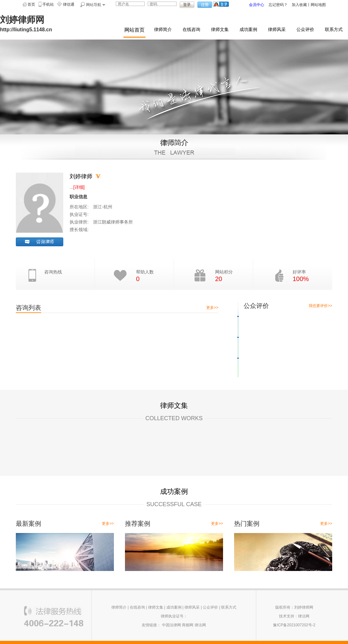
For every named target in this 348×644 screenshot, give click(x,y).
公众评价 (305, 30)
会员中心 (257, 5)
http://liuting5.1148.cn (26, 30)
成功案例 (248, 30)
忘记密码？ (278, 5)
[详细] (79, 187)
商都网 (188, 625)
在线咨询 (191, 30)
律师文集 (220, 30)
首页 (31, 4)
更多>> (212, 308)
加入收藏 (299, 5)
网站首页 (134, 30)
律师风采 (277, 30)
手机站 (48, 4)
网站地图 (318, 5)
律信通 (69, 4)
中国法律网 (171, 625)
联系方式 (334, 30)
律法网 (200, 625)
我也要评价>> (320, 306)
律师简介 (163, 30)
